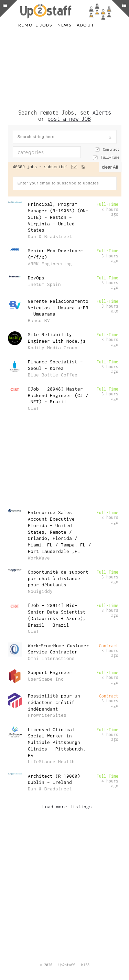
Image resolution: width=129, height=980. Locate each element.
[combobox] (47, 152)
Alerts (102, 113)
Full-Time (110, 157)
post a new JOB (69, 119)
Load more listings (67, 807)
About (85, 25)
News (64, 25)
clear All (110, 167)
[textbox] (52, 152)
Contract (111, 149)
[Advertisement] (65, 70)
